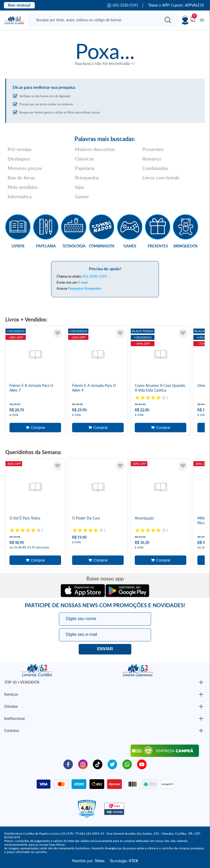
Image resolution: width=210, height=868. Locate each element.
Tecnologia (74, 246)
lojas (80, 187)
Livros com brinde (161, 178)
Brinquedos (87, 178)
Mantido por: (88, 861)
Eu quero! (105, 649)
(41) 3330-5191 (123, 5)
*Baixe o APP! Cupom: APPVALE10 (176, 5)
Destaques (19, 159)
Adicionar (35, 428)
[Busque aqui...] (95, 20)
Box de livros (21, 178)
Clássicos (84, 159)
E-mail (83, 282)
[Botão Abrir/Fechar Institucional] (201, 682)
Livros (18, 246)
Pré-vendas (20, 149)
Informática (20, 196)
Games (130, 246)
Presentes (153, 149)
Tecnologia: (124, 861)
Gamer (82, 196)
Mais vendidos (23, 187)
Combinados (155, 168)
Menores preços (25, 168)
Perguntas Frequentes (85, 288)
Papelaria (85, 168)
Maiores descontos (95, 149)
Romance (152, 159)
